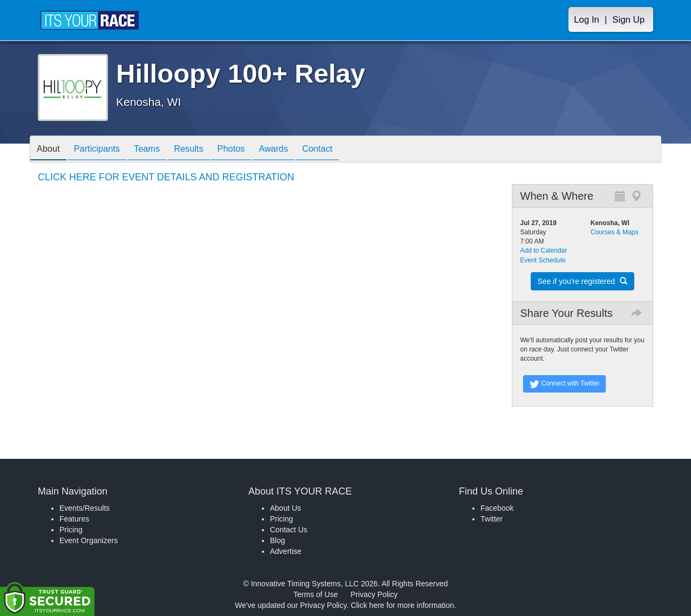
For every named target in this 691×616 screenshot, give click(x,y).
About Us (286, 508)
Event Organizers (89, 540)
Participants (103, 150)
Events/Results (84, 508)
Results (203, 150)
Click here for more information (402, 605)
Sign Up (628, 20)
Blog (277, 540)
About (50, 150)
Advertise (286, 551)
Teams (157, 150)
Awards (296, 150)
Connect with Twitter (564, 384)
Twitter (492, 519)
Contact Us (289, 530)
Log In (587, 20)
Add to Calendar (544, 251)
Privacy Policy (374, 594)
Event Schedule (543, 260)
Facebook (497, 508)
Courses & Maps (615, 232)
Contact (344, 150)
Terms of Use (316, 594)
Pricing (71, 530)
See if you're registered (582, 281)
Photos (249, 150)
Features (74, 519)
